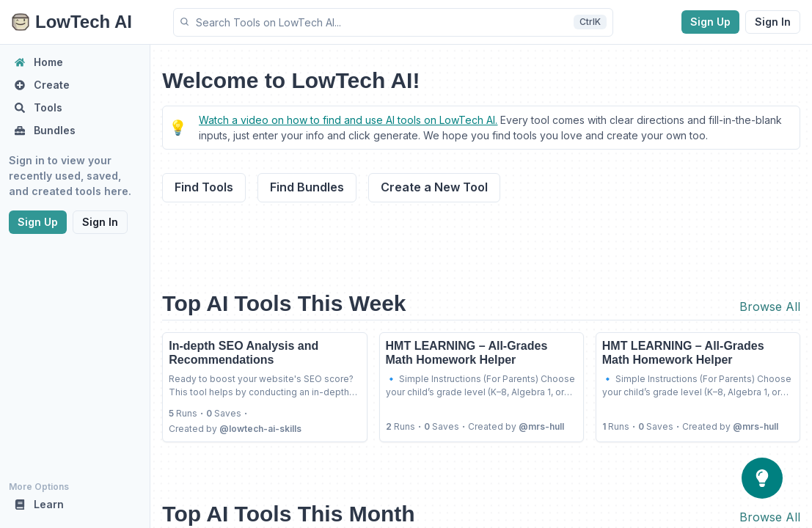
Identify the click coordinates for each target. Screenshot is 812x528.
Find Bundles (307, 187)
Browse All (770, 307)
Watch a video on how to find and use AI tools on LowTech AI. (348, 120)
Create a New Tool (434, 187)
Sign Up (710, 22)
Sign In (773, 22)
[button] (393, 22)
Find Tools (204, 187)
